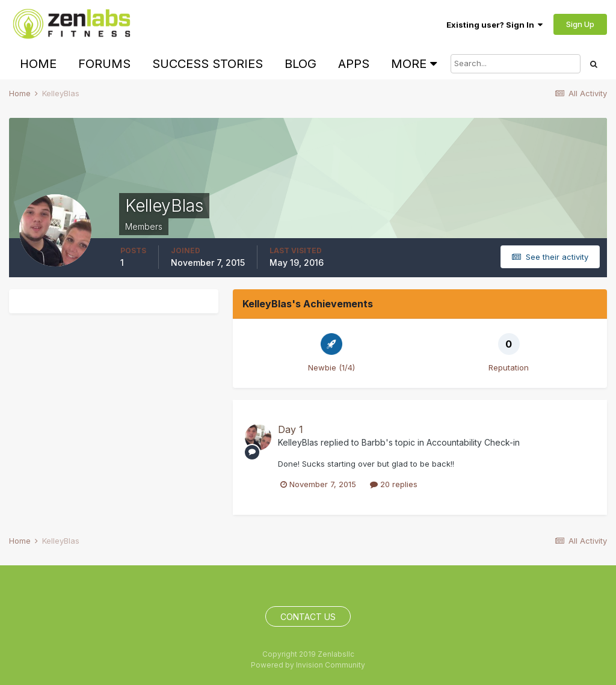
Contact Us (308, 617)
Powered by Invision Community (308, 665)
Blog (300, 64)
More (414, 64)
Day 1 (291, 429)
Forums (104, 64)
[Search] (516, 64)
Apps (354, 64)
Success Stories (208, 64)
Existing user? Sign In (494, 25)
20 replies (394, 484)
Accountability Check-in (473, 442)
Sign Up (580, 24)
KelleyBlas (298, 442)
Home (38, 64)
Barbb (374, 442)
